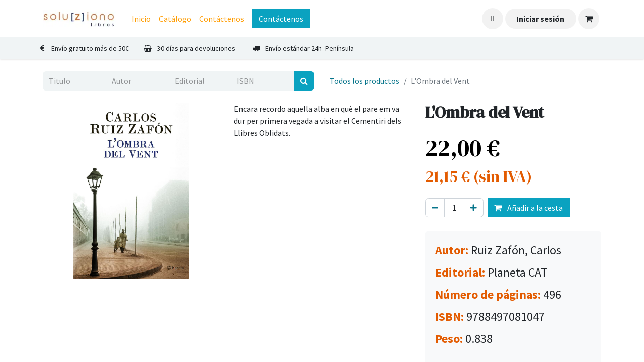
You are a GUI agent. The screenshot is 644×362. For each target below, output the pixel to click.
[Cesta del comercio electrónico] (589, 19)
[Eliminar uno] (435, 208)
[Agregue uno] (474, 208)
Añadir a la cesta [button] (529, 208)
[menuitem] (141, 19)
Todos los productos (365, 81)
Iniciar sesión (540, 19)
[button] (493, 19)
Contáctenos (281, 19)
